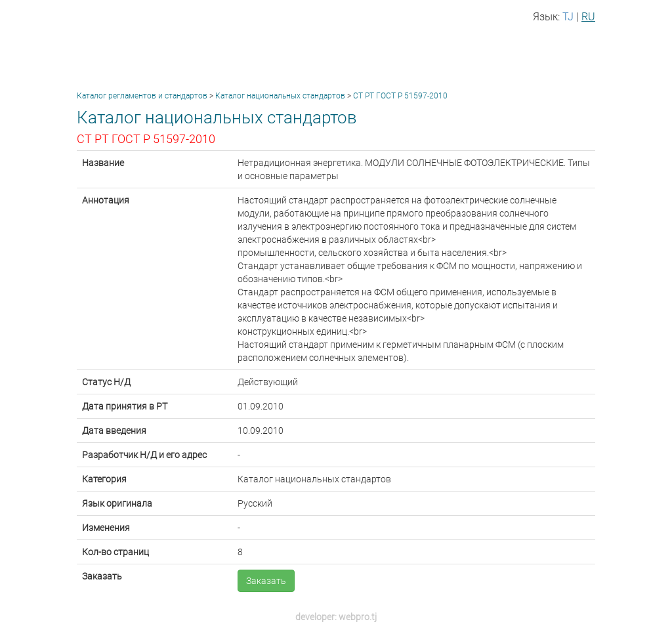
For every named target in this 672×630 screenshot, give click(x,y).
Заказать (266, 581)
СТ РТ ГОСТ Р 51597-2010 (400, 96)
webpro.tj (358, 617)
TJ (568, 17)
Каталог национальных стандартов (280, 96)
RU (588, 17)
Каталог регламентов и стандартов (142, 96)
